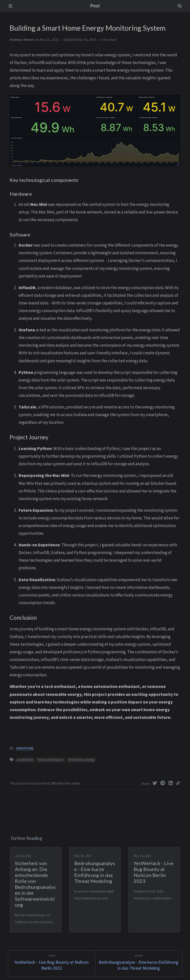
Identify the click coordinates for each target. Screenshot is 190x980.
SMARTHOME (25, 748)
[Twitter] (155, 783)
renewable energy (81, 760)
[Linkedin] (171, 783)
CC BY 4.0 (54, 783)
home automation (51, 760)
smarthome (25, 760)
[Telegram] (163, 783)
